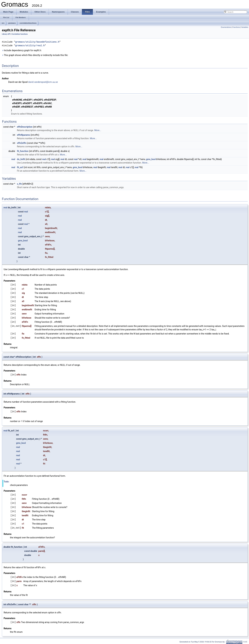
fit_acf (20, 167)
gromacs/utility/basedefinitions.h (37, 42)
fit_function (23, 151)
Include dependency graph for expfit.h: (22, 50)
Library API (6, 34)
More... (98, 130)
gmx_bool (151, 159)
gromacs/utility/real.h (30, 45)
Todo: (6, 481)
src (3, 23)
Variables (245, 27)
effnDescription (25, 126)
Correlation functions (20, 34)
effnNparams (24, 135)
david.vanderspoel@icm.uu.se (43, 82)
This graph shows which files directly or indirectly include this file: (35, 55)
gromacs (12, 23)
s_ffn (19, 184)
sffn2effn (22, 143)
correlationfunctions (28, 23)
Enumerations (226, 27)
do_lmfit (21, 159)
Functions (236, 27)
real (13, 159)
